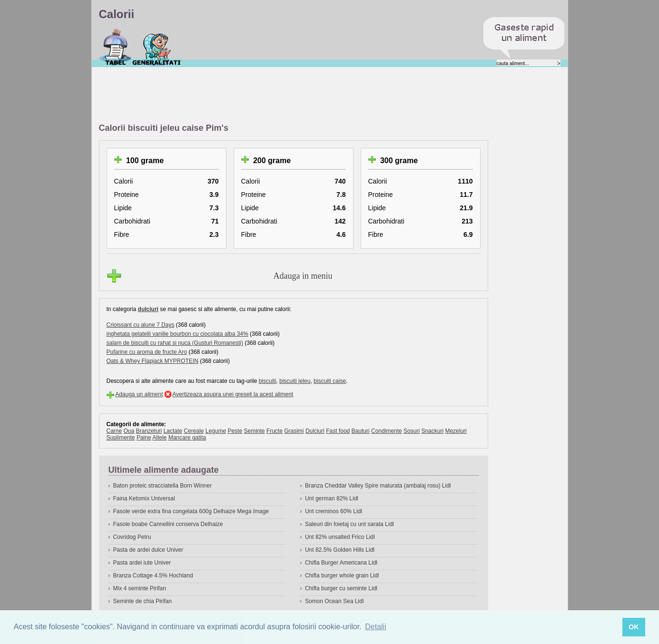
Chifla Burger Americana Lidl (341, 563)
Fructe (275, 431)
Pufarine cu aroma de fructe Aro (147, 352)
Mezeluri (456, 431)
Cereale (194, 431)
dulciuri (148, 309)
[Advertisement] (272, 96)
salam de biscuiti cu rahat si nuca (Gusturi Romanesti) (175, 343)
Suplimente (121, 438)
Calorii (115, 47)
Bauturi (361, 431)
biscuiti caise (330, 381)
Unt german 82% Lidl (332, 498)
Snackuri (432, 431)
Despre (157, 47)
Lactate (173, 431)
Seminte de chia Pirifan (143, 601)
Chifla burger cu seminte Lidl (341, 588)
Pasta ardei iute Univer (142, 563)
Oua (129, 431)
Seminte (254, 431)
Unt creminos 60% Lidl (334, 511)
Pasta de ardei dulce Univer (148, 550)
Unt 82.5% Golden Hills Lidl (340, 550)
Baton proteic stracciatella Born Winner (162, 486)
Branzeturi (149, 431)
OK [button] (634, 627)
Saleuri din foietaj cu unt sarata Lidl (349, 524)
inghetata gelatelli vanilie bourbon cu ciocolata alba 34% (177, 334)
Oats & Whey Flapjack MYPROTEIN (152, 361)
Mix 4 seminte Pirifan (140, 588)
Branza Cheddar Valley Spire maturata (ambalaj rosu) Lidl (378, 486)
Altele (159, 438)
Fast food (338, 431)
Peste (235, 431)
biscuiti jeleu (295, 381)
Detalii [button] (375, 627)
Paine (144, 438)
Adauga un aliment (139, 394)
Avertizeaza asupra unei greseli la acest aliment (233, 394)
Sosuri (412, 431)
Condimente (387, 431)
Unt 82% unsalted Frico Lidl (340, 537)
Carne (114, 431)
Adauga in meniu (303, 276)
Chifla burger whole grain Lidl (342, 576)
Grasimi (294, 431)
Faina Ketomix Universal (144, 498)
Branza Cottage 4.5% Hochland (153, 576)
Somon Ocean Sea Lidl (334, 601)
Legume (216, 431)
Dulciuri (315, 431)
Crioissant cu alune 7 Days (141, 325)
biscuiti (268, 381)
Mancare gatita (187, 438)
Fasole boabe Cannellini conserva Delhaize (168, 524)
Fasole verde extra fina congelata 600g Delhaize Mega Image (191, 511)
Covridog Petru (132, 537)
